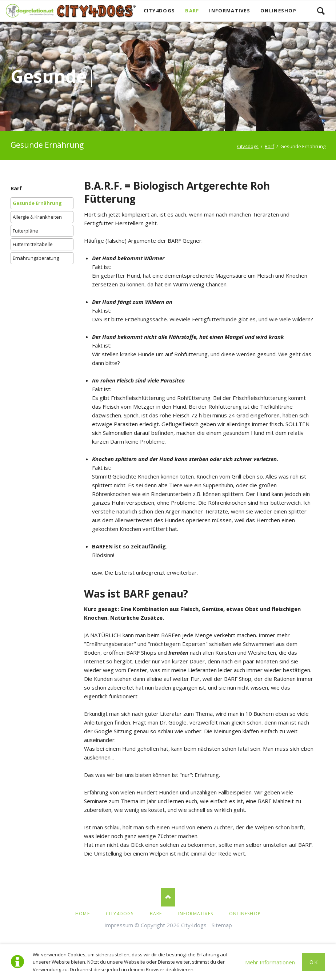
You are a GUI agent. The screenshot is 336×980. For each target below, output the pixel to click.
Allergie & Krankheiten (37, 217)
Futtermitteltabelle (33, 244)
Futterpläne (25, 231)
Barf (16, 188)
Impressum (119, 925)
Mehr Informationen (270, 962)
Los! (321, 11)
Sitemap (222, 925)
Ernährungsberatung (36, 258)
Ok (314, 962)
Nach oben (168, 897)
